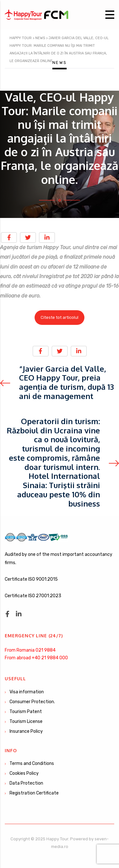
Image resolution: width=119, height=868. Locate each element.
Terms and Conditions (32, 763)
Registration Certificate (34, 793)
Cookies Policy (24, 773)
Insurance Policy (26, 731)
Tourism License (26, 721)
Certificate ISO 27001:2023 (33, 596)
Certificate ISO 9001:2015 (31, 579)
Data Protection (26, 783)
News (60, 63)
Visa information (27, 692)
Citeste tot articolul (60, 317)
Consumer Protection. (32, 702)
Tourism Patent (26, 712)
